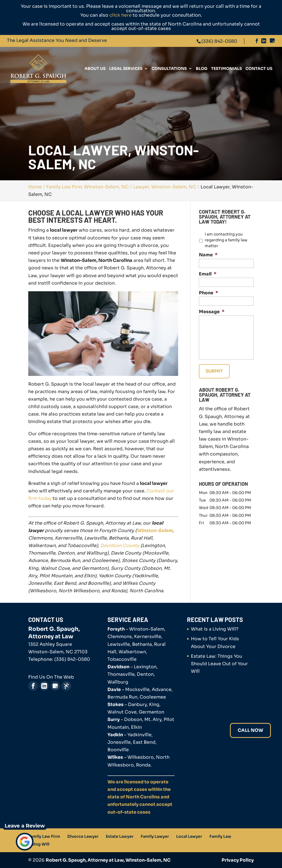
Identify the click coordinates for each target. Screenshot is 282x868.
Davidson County (120, 546)
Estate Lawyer (120, 836)
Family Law (220, 836)
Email (208, 274)
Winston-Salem (155, 531)
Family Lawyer (155, 836)
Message (212, 312)
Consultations (169, 69)
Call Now (250, 730)
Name (208, 255)
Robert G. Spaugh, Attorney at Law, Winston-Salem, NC (108, 860)
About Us (95, 69)
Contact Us (259, 69)
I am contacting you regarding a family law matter (226, 240)
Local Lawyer (189, 836)
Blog (202, 69)
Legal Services (126, 69)
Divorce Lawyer (83, 836)
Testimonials (226, 69)
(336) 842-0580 (219, 41)
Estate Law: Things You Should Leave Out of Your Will (219, 664)
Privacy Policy (238, 860)
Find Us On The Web (51, 677)
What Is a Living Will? (215, 629)
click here (121, 15)
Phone (208, 293)
